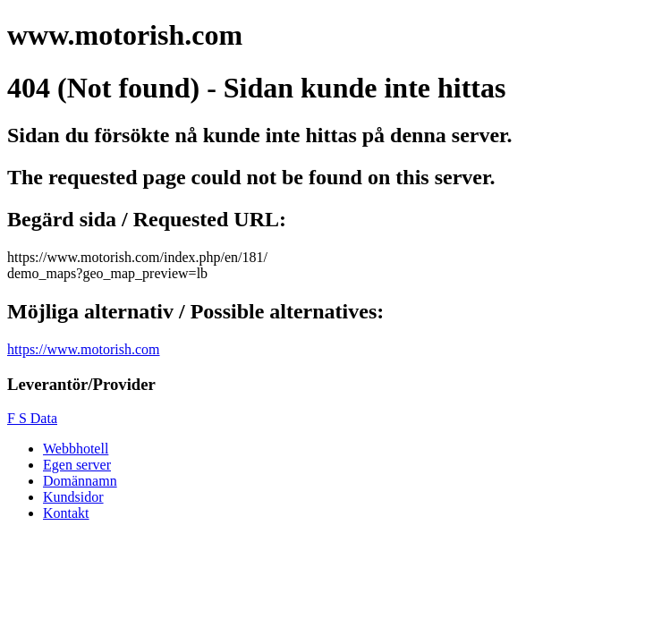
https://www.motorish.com (84, 349)
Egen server (77, 465)
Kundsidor (73, 497)
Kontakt (66, 513)
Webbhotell (76, 449)
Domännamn (80, 481)
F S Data (32, 418)
